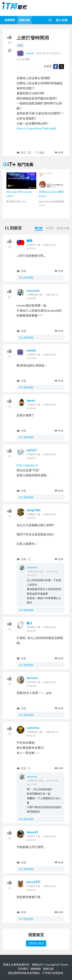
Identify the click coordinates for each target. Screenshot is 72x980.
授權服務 (36, 969)
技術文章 (24, 20)
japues (31, 400)
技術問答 (10, 20)
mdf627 (32, 450)
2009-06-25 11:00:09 (48, 53)
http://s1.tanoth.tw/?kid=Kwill (36, 128)
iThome (64, 964)
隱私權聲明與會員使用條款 (24, 973)
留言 (24, 153)
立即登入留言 (36, 943)
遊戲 (20, 45)
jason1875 (33, 882)
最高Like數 (63, 228)
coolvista (33, 728)
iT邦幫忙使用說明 (53, 973)
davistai (32, 678)
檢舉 (59, 152)
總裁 (29, 241)
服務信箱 (48, 969)
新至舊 (50, 228)
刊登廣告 (23, 969)
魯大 (29, 623)
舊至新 (39, 228)
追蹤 (40, 152)
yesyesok (33, 291)
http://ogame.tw (27, 465)
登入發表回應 (26, 277)
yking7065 (34, 510)
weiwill (25, 53)
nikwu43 (32, 832)
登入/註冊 (62, 20)
